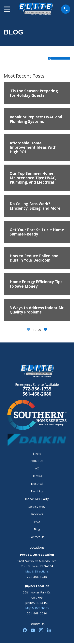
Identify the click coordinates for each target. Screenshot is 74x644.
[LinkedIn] (49, 630)
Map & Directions (37, 571)
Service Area (37, 506)
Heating (37, 476)
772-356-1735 (37, 389)
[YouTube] (33, 630)
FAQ (37, 522)
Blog (37, 529)
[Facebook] (25, 630)
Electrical (37, 484)
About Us (37, 461)
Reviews (37, 514)
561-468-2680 (37, 394)
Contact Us (37, 537)
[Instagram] (41, 630)
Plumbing (37, 491)
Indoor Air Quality (37, 499)
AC (37, 468)
